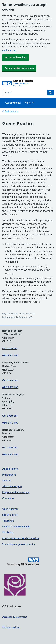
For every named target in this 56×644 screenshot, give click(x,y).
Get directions (10, 348)
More (29, 103)
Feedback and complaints (16, 527)
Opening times (10, 509)
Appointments (13, 103)
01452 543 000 (10, 355)
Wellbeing (8, 532)
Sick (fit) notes (10, 515)
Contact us (8, 498)
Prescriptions (9, 475)
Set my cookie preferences (19, 68)
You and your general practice (19, 544)
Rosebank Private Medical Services (21, 538)
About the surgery (12, 486)
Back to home (11, 111)
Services (7, 481)
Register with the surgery (16, 492)
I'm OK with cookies (16, 58)
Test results (8, 521)
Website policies (11, 627)
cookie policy (9, 50)
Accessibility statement (15, 617)
